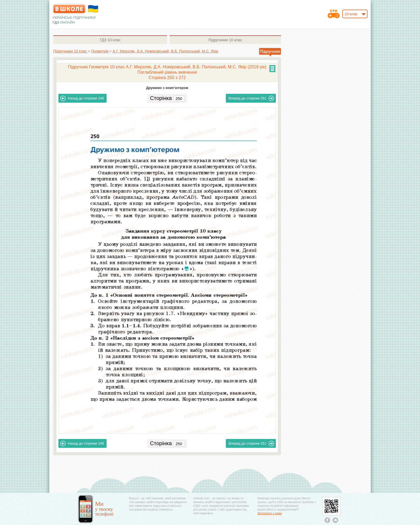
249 (82, 98)
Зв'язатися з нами (270, 513)
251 (251, 98)
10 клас (110, 40)
